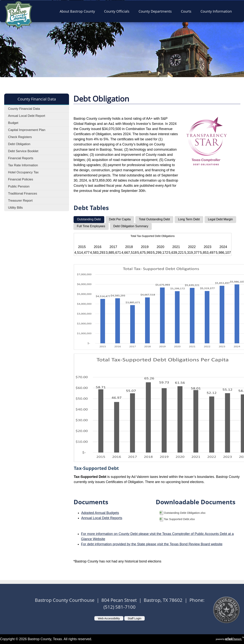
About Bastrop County (78, 11)
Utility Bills (15, 208)
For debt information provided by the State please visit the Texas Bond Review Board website (152, 544)
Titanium (234, 639)
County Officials (118, 11)
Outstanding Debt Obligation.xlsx (185, 513)
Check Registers (20, 137)
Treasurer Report (20, 201)
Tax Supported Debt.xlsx (179, 519)
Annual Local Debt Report (27, 116)
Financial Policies (20, 179)
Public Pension (19, 186)
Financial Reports (21, 158)
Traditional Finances (22, 194)
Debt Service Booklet (23, 151)
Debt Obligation (19, 144)
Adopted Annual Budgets (100, 513)
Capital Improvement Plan (27, 130)
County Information (217, 11)
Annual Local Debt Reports (102, 518)
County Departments (156, 11)
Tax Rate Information (23, 165)
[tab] (89, 220)
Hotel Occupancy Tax (23, 172)
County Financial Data (24, 109)
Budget (13, 123)
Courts (187, 11)
